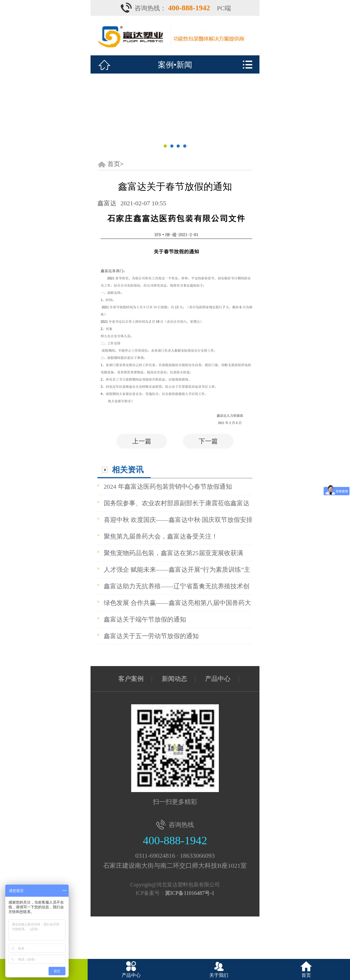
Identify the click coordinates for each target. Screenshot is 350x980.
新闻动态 (174, 679)
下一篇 (208, 441)
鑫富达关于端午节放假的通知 (145, 619)
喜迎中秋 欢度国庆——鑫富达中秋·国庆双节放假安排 (178, 520)
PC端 (224, 8)
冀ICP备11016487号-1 (190, 893)
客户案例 (131, 679)
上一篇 (142, 441)
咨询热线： (173, 8)
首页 (114, 164)
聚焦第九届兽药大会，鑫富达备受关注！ (161, 536)
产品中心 (218, 679)
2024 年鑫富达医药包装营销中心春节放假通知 (168, 487)
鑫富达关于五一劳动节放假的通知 (151, 636)
